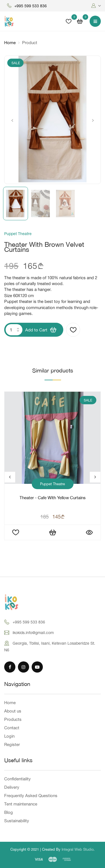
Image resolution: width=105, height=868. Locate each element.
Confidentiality (17, 779)
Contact (12, 728)
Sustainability (17, 821)
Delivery (12, 787)
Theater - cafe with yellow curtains (53, 498)
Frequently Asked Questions (31, 796)
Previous (12, 120)
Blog (9, 812)
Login (9, 736)
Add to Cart (41, 330)
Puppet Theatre (53, 484)
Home (10, 43)
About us (13, 711)
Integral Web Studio (78, 849)
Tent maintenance (21, 804)
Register (12, 744)
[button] (96, 6)
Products (13, 719)
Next (93, 120)
